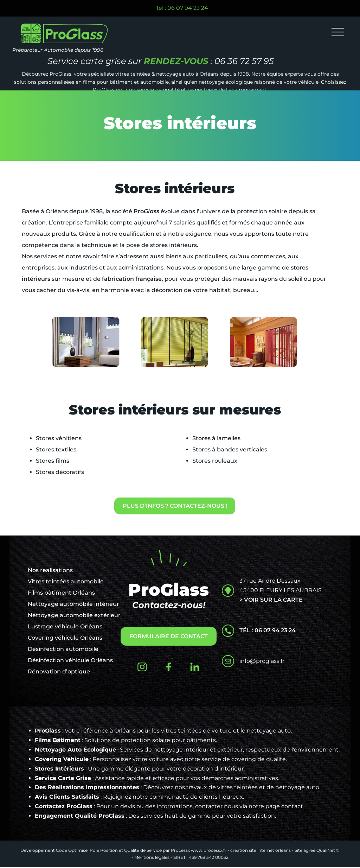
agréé (309, 851)
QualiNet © (328, 851)
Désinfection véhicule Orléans (70, 661)
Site (298, 851)
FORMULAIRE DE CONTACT (169, 637)
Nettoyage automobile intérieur (73, 605)
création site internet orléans (261, 851)
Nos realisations (50, 571)
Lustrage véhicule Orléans (65, 627)
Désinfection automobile (63, 650)
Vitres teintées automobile (66, 582)
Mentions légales (152, 858)
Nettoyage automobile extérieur (74, 616)
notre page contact (276, 807)
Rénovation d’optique (59, 672)
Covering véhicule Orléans (65, 638)
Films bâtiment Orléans (61, 593)
